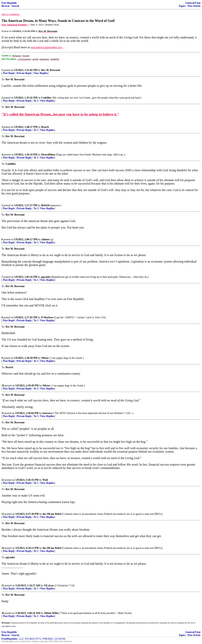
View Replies (41, 73)
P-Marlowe (47, 317)
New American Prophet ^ (15, 25)
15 (3, 585)
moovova (47, 413)
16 (3, 613)
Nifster (45, 358)
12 (3, 480)
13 (3, 514)
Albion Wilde (51, 613)
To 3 (36, 389)
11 (3, 413)
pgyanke (46, 277)
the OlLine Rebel (52, 514)
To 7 (36, 589)
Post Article (194, 6)
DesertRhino (48, 155)
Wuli (45, 480)
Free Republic (9, 3)
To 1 (36, 101)
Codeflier (46, 98)
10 (3, 386)
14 (3, 548)
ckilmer (45, 239)
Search (15, 6)
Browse (6, 6)
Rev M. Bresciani (51, 70)
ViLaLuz (49, 585)
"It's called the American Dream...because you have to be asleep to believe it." (60, 114)
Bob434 (45, 205)
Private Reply (24, 73)
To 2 (36, 208)
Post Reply (9, 73)
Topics (182, 6)
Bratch (45, 127)
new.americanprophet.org (46, 47)
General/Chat (193, 3)
